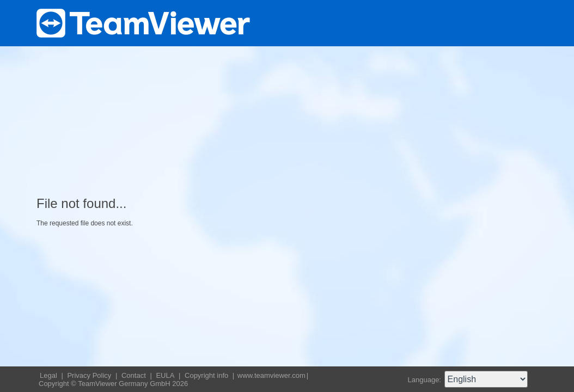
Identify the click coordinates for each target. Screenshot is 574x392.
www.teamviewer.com (271, 375)
